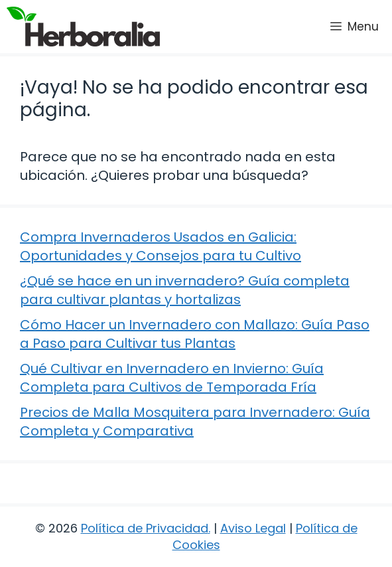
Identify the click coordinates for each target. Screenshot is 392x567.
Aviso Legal (253, 528)
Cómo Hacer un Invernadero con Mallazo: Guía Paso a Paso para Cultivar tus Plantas (195, 334)
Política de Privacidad (145, 528)
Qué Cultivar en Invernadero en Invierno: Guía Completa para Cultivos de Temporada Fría (172, 378)
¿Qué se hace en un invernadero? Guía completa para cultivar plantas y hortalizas (185, 290)
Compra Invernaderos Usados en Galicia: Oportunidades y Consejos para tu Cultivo (161, 246)
